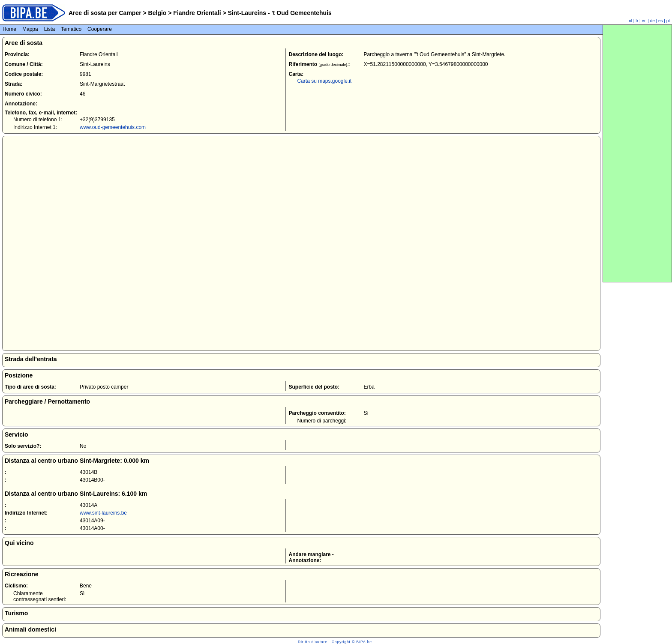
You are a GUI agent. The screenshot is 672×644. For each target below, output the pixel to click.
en (644, 21)
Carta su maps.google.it (324, 81)
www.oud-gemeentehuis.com (113, 127)
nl (630, 21)
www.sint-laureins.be (103, 513)
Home (9, 29)
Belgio (157, 13)
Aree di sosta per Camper (105, 13)
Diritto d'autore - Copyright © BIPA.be (335, 642)
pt (668, 21)
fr (637, 21)
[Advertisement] (637, 153)
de (652, 21)
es (661, 21)
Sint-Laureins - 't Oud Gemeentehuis (279, 13)
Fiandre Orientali (197, 13)
